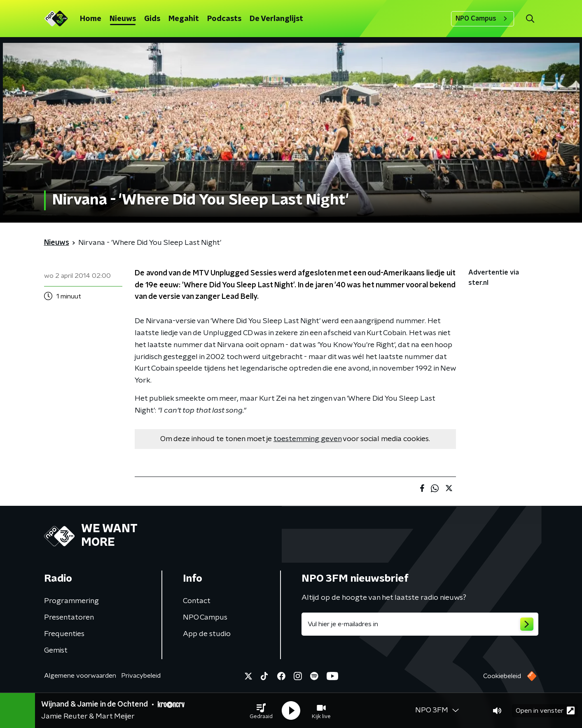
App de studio (207, 634)
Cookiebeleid (502, 676)
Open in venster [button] (545, 710)
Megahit (184, 19)
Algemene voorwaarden (80, 676)
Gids (152, 19)
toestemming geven (307, 439)
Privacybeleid (141, 676)
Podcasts (224, 19)
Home (91, 19)
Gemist (56, 651)
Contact (197, 601)
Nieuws (123, 19)
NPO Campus (483, 19)
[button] (261, 711)
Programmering (71, 601)
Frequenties (64, 634)
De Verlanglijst (276, 19)
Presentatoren (69, 618)
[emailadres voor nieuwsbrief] (420, 624)
